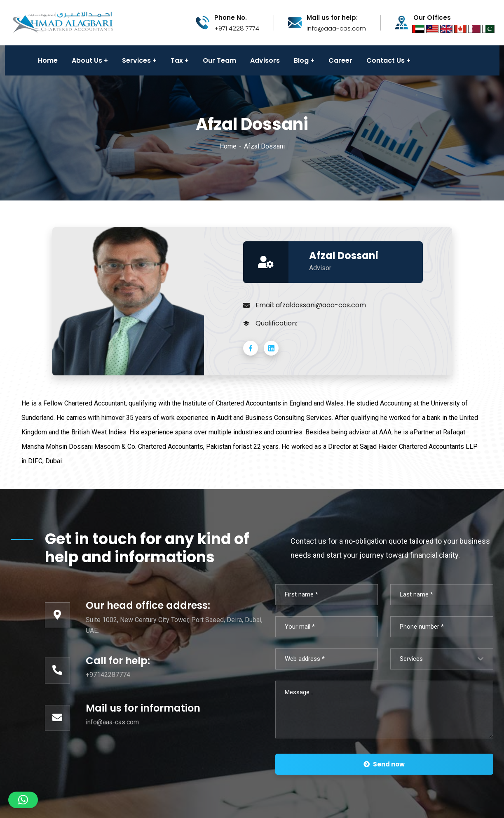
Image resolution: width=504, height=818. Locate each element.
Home (228, 146)
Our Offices (432, 18)
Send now (384, 764)
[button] (23, 800)
